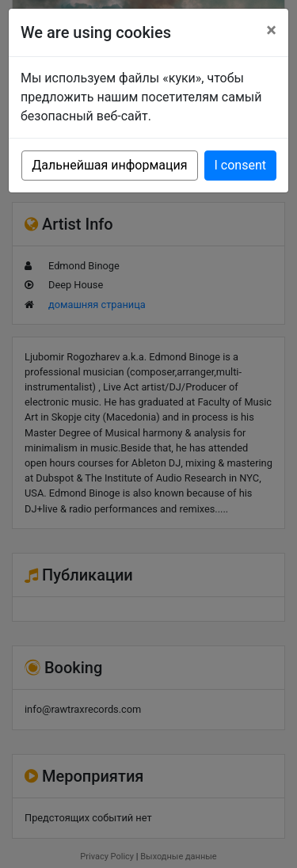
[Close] (271, 30)
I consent (240, 165)
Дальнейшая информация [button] (109, 165)
